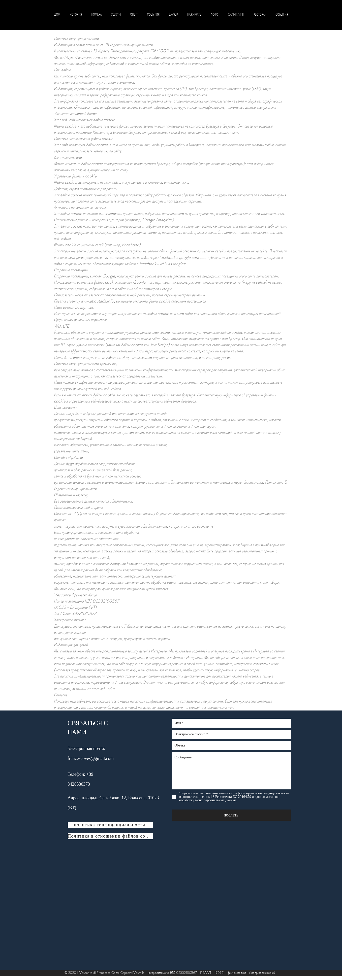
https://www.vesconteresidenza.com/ (96, 57)
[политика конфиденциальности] (110, 825)
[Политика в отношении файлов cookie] (110, 836)
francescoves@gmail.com (91, 758)
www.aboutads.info (97, 301)
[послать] (231, 815)
